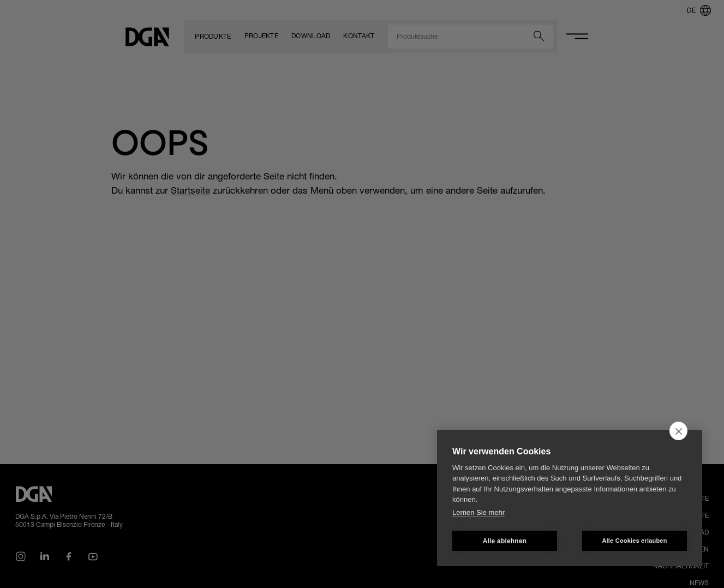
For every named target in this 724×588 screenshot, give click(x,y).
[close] (678, 431)
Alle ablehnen (505, 541)
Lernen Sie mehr (478, 512)
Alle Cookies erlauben (634, 541)
